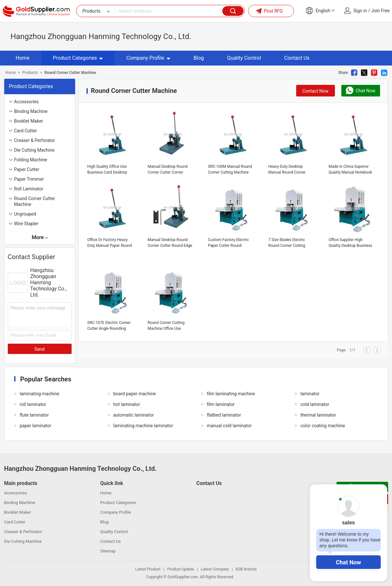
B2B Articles (246, 569)
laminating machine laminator (143, 426)
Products (30, 73)
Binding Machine (31, 111)
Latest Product (148, 569)
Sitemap (108, 551)
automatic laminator (134, 415)
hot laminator (127, 404)
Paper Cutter (27, 169)
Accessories (26, 102)
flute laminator (34, 415)
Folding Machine (31, 160)
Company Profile (148, 58)
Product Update (181, 569)
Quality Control (244, 58)
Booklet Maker (29, 121)
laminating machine (40, 394)
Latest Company (215, 569)
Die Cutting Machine (34, 150)
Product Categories (78, 58)
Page (341, 350)
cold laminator (315, 404)
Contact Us (297, 58)
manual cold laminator (229, 426)
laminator (310, 394)
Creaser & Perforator (35, 140)
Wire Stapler (26, 224)
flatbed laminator (224, 415)
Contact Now (315, 91)
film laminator (221, 404)
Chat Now (348, 562)
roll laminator (33, 404)
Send (40, 349)
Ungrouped (25, 214)
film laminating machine (231, 394)
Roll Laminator (29, 189)
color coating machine (323, 426)
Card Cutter (26, 131)
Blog (199, 58)
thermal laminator (318, 415)
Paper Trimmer (29, 179)
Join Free (380, 11)
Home (23, 58)
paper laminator (35, 426)
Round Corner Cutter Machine (35, 201)
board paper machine (135, 394)
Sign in (360, 11)
